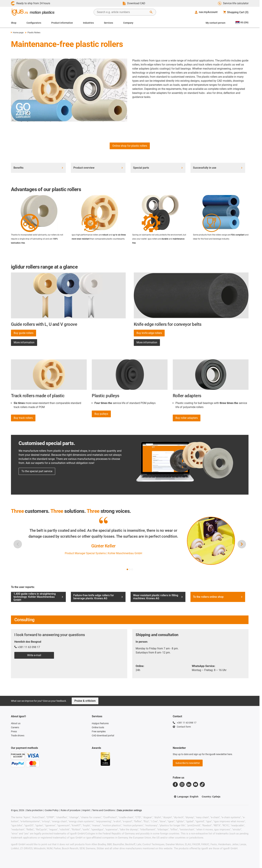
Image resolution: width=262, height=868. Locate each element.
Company (128, 23)
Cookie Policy (52, 810)
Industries (88, 23)
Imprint (86, 810)
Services (108, 23)
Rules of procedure (71, 810)
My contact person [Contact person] (216, 23)
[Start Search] (151, 12)
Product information (62, 23)
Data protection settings (129, 810)
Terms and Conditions (104, 810)
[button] (127, 569)
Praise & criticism (85, 701)
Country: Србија (211, 797)
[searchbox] (122, 12)
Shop (14, 23)
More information (24, 342)
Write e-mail (34, 655)
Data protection (35, 810)
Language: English (186, 797)
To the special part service (37, 471)
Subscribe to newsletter (188, 763)
